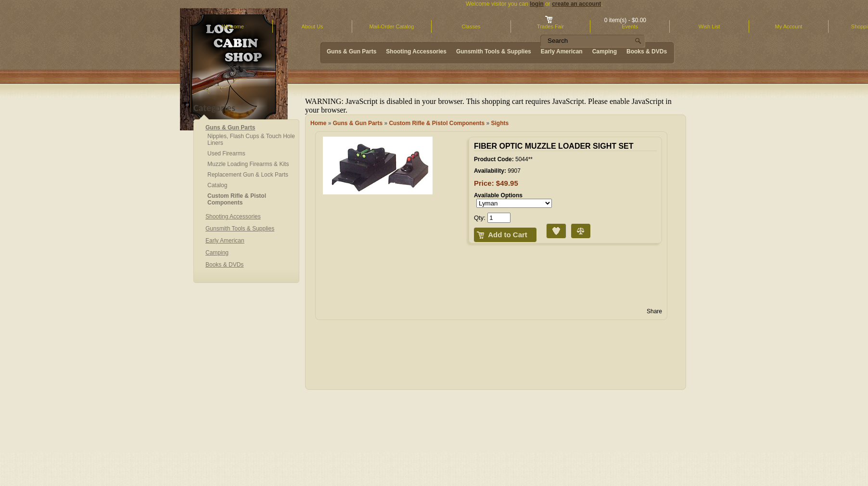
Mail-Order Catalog (392, 26)
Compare (572, 224)
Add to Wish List (548, 224)
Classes (471, 26)
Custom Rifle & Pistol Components (437, 123)
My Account (789, 26)
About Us (312, 26)
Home (318, 123)
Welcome (233, 26)
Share (654, 311)
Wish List (709, 26)
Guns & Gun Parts (358, 123)
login (537, 4)
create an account (576, 4)
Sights (500, 123)
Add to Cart (508, 235)
